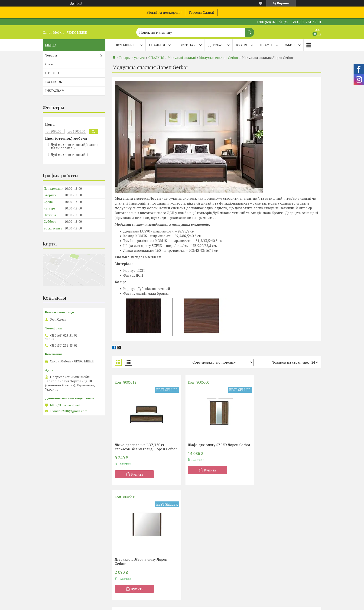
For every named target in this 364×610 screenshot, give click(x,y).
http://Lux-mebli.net (65, 405)
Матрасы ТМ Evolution (64, 560)
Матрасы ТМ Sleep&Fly (64, 547)
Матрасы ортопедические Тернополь (76, 540)
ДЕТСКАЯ (216, 45)
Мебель (194, 547)
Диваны (266, 533)
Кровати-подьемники (135, 554)
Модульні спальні (182, 58)
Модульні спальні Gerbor (219, 58)
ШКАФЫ (266, 45)
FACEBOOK (54, 82)
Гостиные (196, 554)
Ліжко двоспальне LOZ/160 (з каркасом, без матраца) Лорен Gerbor (140, 449)
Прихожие (197, 560)
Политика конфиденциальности (219, 605)
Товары (51, 55)
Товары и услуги (132, 58)
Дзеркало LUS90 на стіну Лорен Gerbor (283, 447)
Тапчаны (266, 554)
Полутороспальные (133, 540)
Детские (124, 560)
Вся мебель (126, 45)
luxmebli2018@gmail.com (68, 411)
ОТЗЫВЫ (52, 73)
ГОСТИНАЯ (187, 45)
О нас (49, 64)
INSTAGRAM (55, 91)
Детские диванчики (275, 560)
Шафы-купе (197, 540)
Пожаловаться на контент (180, 605)
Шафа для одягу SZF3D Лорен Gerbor (211, 447)
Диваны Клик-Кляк (275, 540)
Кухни (193, 533)
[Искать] (250, 30)
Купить (137, 478)
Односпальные (129, 533)
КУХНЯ (242, 45)
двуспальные (128, 547)
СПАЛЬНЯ (157, 45)
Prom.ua (202, 601)
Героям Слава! (201, 12)
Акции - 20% (56, 533)
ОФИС (290, 45)
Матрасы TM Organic (62, 554)
